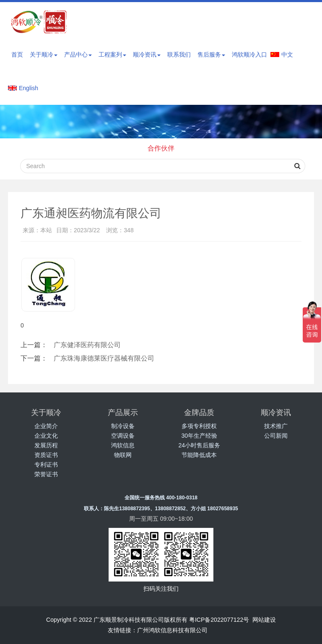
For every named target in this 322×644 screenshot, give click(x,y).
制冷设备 (123, 426)
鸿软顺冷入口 (249, 55)
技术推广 (276, 426)
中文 (287, 55)
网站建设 (264, 620)
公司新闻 (276, 436)
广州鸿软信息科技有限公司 (172, 630)
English (29, 88)
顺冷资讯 (147, 55)
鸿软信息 (123, 445)
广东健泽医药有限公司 (87, 345)
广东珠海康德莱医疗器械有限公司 (104, 358)
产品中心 (78, 55)
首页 (17, 55)
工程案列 (112, 55)
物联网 (123, 455)
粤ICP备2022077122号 (219, 620)
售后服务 (211, 55)
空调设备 (123, 436)
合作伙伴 (161, 148)
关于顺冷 (44, 55)
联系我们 (179, 55)
